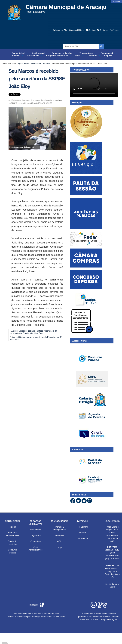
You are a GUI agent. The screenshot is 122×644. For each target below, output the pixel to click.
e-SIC (78, 56)
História (12, 527)
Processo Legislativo (62, 53)
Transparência (87, 53)
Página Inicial (18, 53)
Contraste (104, 30)
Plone (62, 617)
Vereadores (36, 530)
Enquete (108, 56)
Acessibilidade (78, 30)
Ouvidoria (92, 56)
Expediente (83, 538)
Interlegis (36, 617)
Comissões (36, 541)
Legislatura (36, 535)
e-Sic (60, 541)
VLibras (115, 30)
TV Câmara (82, 527)
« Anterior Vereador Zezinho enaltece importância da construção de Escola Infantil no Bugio (33, 332)
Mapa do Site (61, 30)
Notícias (47, 64)
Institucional (39, 53)
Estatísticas (33, 56)
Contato (92, 30)
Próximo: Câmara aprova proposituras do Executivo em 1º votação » (36, 338)
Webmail (16, 56)
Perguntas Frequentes (57, 56)
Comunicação (107, 53)
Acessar (116, 2)
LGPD (59, 548)
